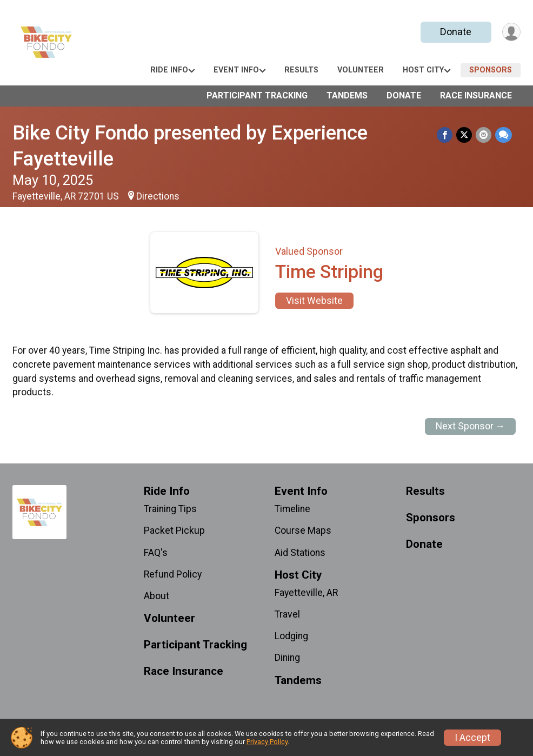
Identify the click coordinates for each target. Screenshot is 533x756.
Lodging (291, 636)
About (156, 596)
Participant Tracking (257, 95)
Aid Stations (300, 553)
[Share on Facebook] (446, 135)
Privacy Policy (267, 742)
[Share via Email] (484, 135)
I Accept (472, 738)
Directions (158, 196)
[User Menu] (511, 32)
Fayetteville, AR (306, 593)
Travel (287, 614)
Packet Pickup (174, 530)
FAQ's (156, 553)
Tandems (347, 95)
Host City (423, 70)
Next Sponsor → (471, 426)
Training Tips (170, 509)
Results (301, 70)
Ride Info (169, 70)
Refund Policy (173, 574)
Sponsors (491, 70)
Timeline (292, 509)
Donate (455, 32)
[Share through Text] (504, 135)
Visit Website (314, 301)
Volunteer (361, 70)
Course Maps (303, 530)
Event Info (236, 70)
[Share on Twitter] (465, 135)
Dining (287, 658)
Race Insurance (476, 95)
